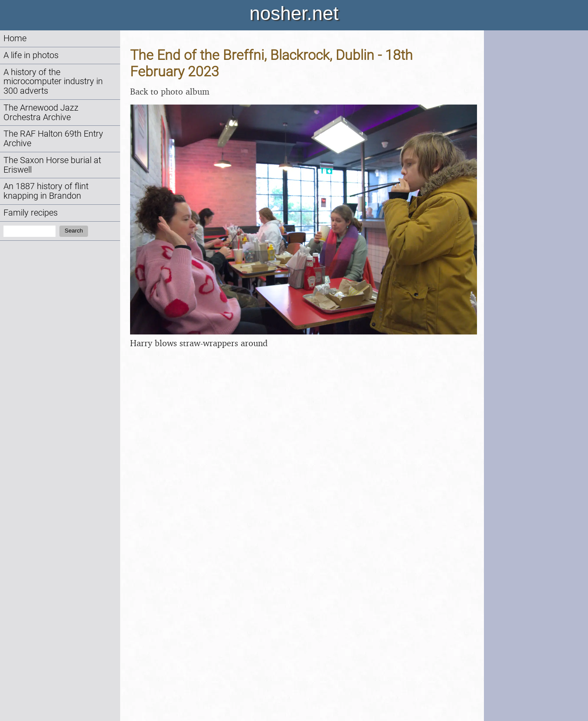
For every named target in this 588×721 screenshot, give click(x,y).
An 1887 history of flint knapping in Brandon (46, 191)
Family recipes (31, 213)
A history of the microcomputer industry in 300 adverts (53, 82)
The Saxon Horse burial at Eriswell (52, 165)
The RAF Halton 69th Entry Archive (53, 139)
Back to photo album (170, 91)
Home (15, 38)
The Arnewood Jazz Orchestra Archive (41, 113)
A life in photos (31, 55)
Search (74, 231)
